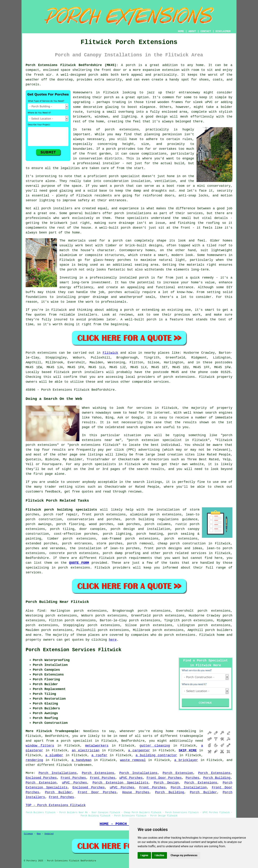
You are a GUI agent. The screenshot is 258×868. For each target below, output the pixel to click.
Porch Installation (189, 787)
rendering (34, 760)
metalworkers (97, 746)
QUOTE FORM (79, 563)
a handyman (82, 760)
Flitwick (110, 353)
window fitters (40, 746)
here (113, 640)
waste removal (133, 760)
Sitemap (28, 834)
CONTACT (206, 31)
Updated (49, 834)
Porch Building (217, 778)
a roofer (99, 755)
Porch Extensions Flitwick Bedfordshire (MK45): (72, 65)
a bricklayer (186, 760)
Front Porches (73, 778)
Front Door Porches (164, 778)
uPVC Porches (131, 778)
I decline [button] (159, 855)
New (39, 834)
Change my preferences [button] (184, 855)
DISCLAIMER (223, 31)
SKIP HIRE (188, 750)
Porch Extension (178, 773)
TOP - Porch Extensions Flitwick (56, 805)
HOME (181, 31)
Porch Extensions (98, 773)
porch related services (185, 553)
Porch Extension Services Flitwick (74, 650)
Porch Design (166, 783)
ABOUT (192, 31)
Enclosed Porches (41, 778)
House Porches (136, 792)
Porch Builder (58, 792)
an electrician (86, 750)
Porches (192, 778)
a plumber (54, 755)
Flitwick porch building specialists (61, 510)
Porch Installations (58, 773)
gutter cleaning (155, 746)
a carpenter (139, 750)
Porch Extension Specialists (120, 783)
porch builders (219, 630)
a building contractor (156, 755)
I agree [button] (144, 855)
